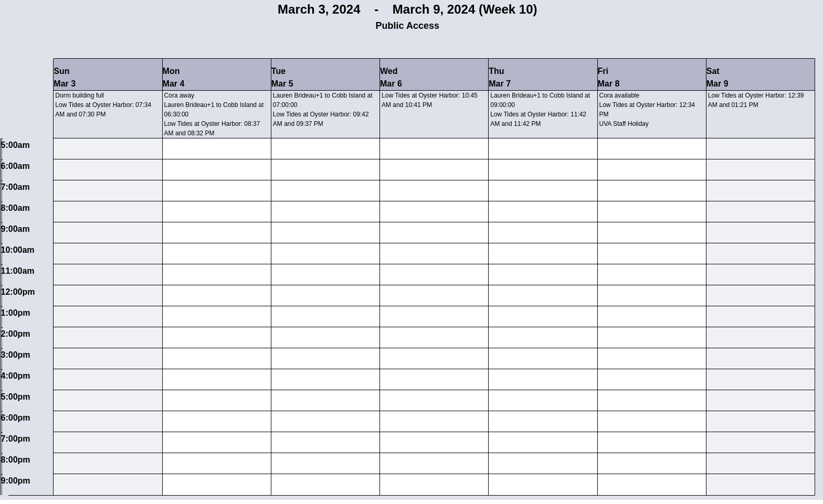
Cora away (179, 95)
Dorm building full (80, 95)
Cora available (620, 95)
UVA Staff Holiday (624, 124)
